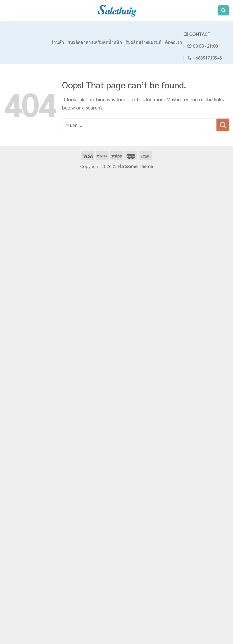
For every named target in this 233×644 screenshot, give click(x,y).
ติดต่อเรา (173, 42)
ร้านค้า (58, 42)
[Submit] (223, 125)
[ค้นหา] (223, 10)
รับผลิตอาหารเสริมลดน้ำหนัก (95, 42)
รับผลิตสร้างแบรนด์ (143, 42)
